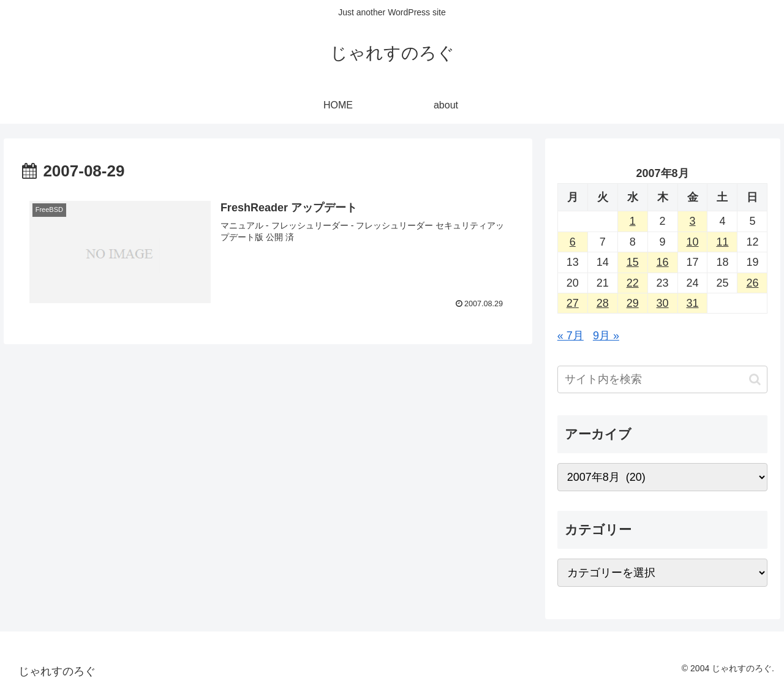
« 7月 (571, 336)
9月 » (606, 336)
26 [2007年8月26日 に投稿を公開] (752, 283)
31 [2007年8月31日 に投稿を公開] (693, 303)
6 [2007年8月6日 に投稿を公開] (573, 242)
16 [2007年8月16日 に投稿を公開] (663, 262)
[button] (755, 379)
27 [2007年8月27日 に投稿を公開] (573, 303)
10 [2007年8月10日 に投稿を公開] (693, 242)
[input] (663, 379)
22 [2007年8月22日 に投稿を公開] (633, 283)
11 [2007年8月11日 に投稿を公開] (722, 242)
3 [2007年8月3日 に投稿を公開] (693, 221)
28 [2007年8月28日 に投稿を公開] (603, 303)
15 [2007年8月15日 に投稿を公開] (633, 262)
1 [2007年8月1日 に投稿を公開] (633, 221)
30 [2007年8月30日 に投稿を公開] (663, 303)
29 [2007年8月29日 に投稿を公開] (633, 303)
